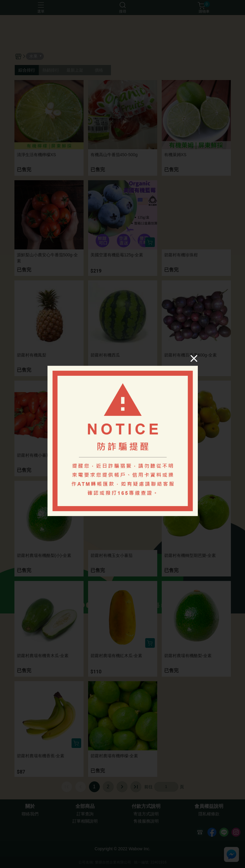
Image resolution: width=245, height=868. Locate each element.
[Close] (194, 358)
